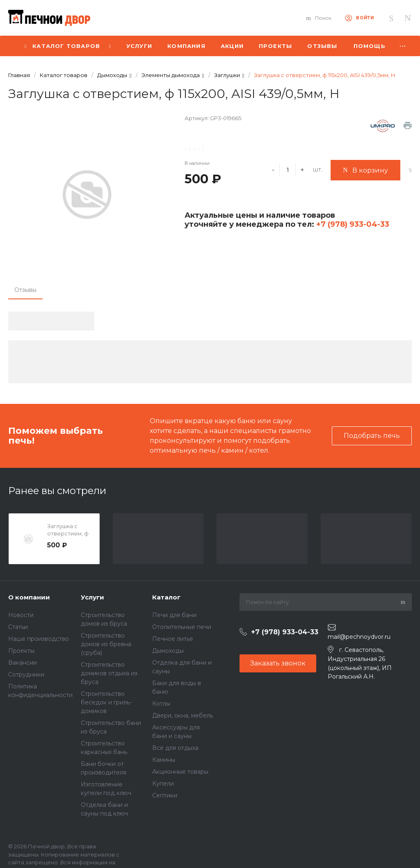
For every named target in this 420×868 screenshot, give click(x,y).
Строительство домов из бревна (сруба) (106, 644)
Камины (164, 760)
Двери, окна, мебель (183, 715)
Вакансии (23, 663)
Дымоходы (168, 651)
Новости (21, 615)
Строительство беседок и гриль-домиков (106, 702)
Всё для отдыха (175, 748)
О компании (29, 597)
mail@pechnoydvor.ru (359, 637)
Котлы (161, 704)
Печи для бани (174, 615)
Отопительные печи (182, 627)
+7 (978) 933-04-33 (352, 224)
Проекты (21, 651)
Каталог (166, 597)
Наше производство (39, 639)
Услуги (92, 597)
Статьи (18, 627)
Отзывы (25, 290)
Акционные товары (180, 772)
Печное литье (173, 639)
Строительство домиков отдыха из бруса (109, 673)
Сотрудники (26, 674)
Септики (165, 795)
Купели (163, 784)
